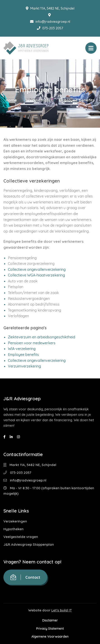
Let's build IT (62, 610)
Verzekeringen (15, 521)
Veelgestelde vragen (21, 537)
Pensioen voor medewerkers (32, 343)
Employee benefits (23, 355)
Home (11, 100)
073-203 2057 (50, 28)
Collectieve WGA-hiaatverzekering (36, 275)
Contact (25, 577)
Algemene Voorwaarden (50, 636)
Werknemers (38, 100)
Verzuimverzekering (24, 366)
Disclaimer (50, 620)
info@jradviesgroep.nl (50, 22)
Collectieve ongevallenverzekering (37, 269)
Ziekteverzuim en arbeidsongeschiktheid (42, 337)
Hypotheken (13, 529)
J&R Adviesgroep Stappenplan (29, 544)
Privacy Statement (50, 629)
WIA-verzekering (22, 349)
